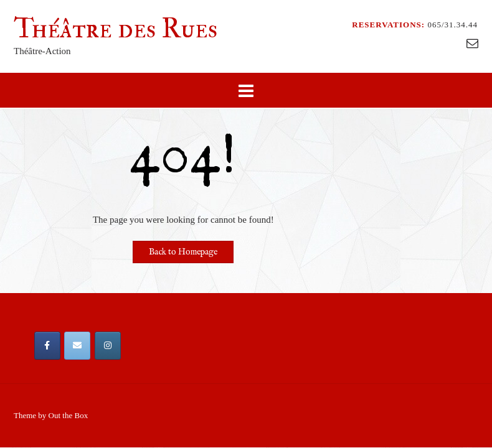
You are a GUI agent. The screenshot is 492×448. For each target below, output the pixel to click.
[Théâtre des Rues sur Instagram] (108, 346)
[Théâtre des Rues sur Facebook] (47, 346)
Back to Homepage (183, 252)
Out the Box (69, 415)
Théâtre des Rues (116, 29)
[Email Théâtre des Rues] (77, 346)
